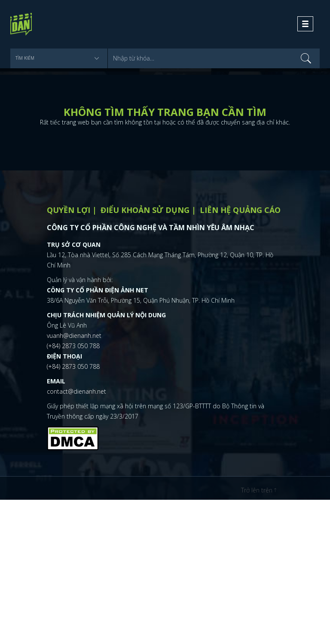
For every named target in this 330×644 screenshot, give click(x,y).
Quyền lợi (69, 210)
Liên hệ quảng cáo (240, 210)
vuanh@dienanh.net (74, 336)
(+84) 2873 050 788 (73, 346)
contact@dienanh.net (76, 391)
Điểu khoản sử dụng (145, 210)
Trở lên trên (259, 490)
